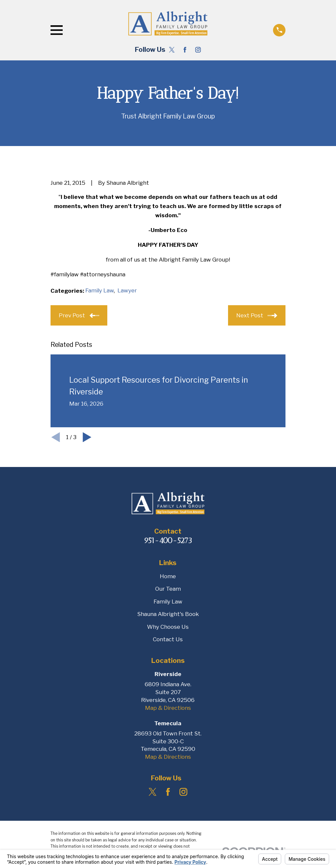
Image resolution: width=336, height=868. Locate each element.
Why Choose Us (168, 627)
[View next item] (87, 437)
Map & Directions (168, 708)
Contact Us (168, 639)
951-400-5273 (168, 541)
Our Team (168, 589)
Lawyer (127, 290)
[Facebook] (185, 50)
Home (168, 576)
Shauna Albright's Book (168, 614)
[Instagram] (198, 50)
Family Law (100, 290)
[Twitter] (172, 50)
